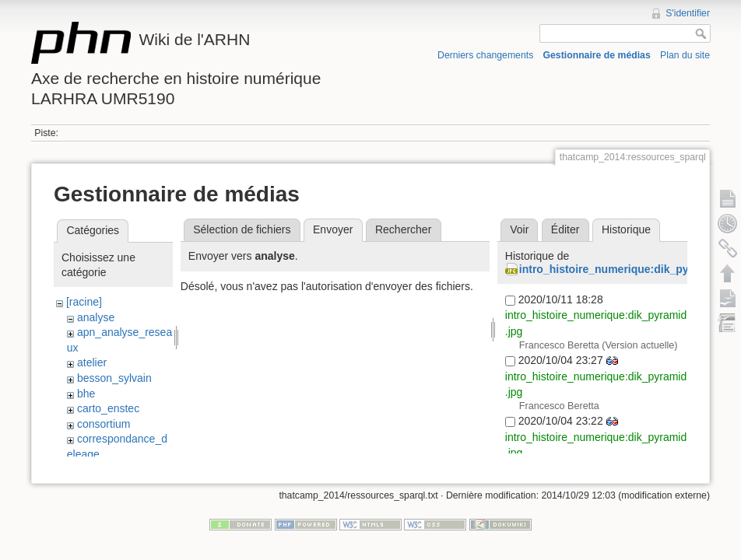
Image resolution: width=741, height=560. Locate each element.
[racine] (84, 302)
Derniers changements (485, 55)
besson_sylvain (114, 378)
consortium (104, 424)
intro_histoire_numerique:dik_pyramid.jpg (629, 269)
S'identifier (688, 13)
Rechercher (403, 229)
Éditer (565, 229)
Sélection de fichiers (242, 229)
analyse (96, 317)
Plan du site (685, 55)
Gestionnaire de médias (597, 55)
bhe (86, 394)
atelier (92, 362)
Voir (519, 229)
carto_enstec (108, 408)
